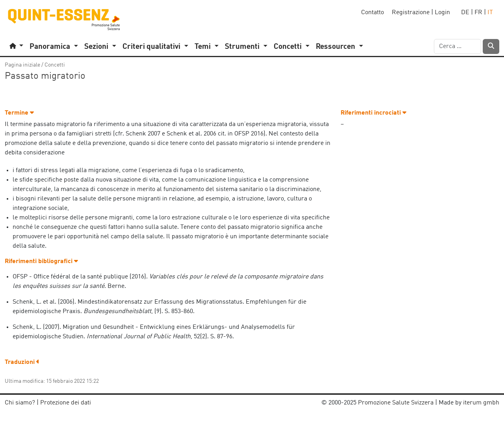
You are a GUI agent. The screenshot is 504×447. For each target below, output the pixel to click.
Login (442, 13)
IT (490, 13)
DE (465, 13)
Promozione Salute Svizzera (396, 403)
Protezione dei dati (66, 403)
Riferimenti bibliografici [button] (41, 262)
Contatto (372, 13)
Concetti (55, 65)
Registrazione (411, 13)
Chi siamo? (20, 403)
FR (478, 13)
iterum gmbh (481, 403)
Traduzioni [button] (22, 362)
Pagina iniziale (22, 65)
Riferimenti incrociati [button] (373, 113)
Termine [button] (19, 113)
